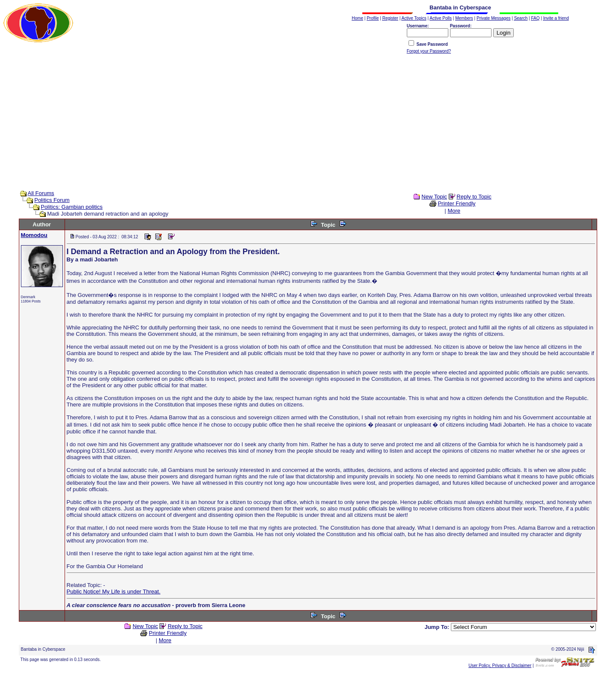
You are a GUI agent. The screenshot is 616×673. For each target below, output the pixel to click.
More (454, 211)
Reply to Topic (474, 197)
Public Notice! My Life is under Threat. (114, 591)
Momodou (34, 235)
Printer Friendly (456, 203)
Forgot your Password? (429, 51)
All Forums (41, 193)
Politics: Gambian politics (72, 207)
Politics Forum (52, 200)
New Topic (434, 197)
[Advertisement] (308, 125)
